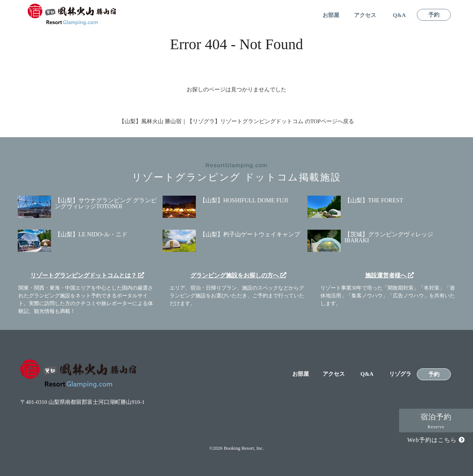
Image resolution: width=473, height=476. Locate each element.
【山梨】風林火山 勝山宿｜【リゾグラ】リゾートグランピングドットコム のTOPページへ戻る (236, 121)
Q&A (399, 15)
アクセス (365, 15)
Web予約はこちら (436, 440)
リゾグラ (400, 374)
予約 (434, 15)
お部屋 (331, 15)
